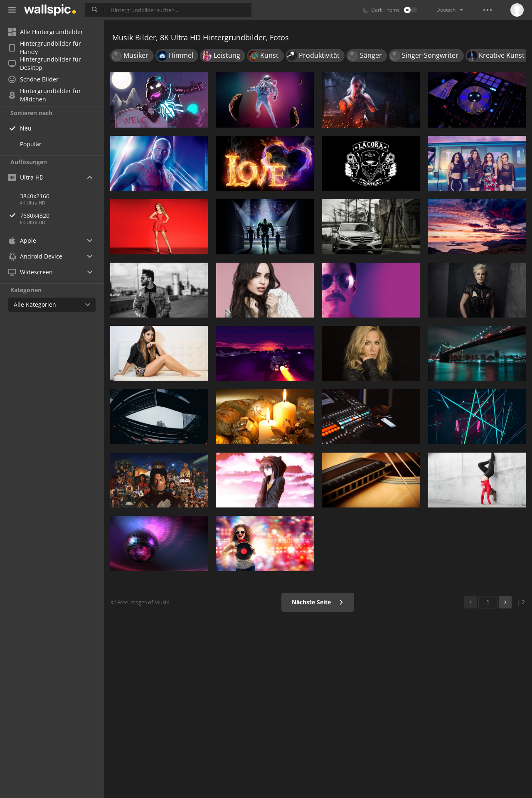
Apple (22, 240)
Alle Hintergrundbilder (46, 32)
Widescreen (31, 272)
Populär (31, 144)
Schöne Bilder (33, 79)
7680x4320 (62, 216)
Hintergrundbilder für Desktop (45, 64)
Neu (26, 128)
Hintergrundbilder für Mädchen (45, 95)
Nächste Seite (318, 602)
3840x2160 (35, 196)
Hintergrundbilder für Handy (45, 48)
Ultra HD (26, 177)
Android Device (35, 256)
